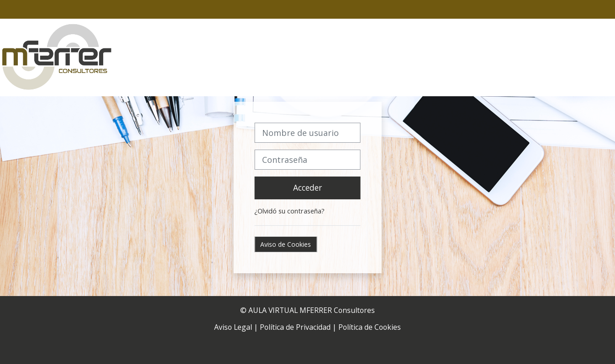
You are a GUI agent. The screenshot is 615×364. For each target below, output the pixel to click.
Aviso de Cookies (286, 244)
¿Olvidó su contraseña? (289, 211)
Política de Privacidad (295, 327)
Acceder (307, 187)
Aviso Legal (233, 327)
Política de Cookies (370, 327)
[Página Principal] (57, 57)
